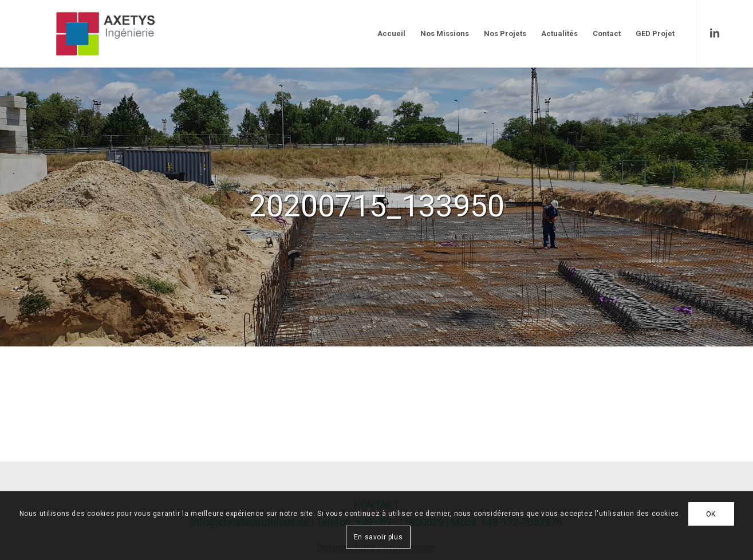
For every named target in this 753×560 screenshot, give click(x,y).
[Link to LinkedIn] (715, 33)
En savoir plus (378, 537)
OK (711, 514)
